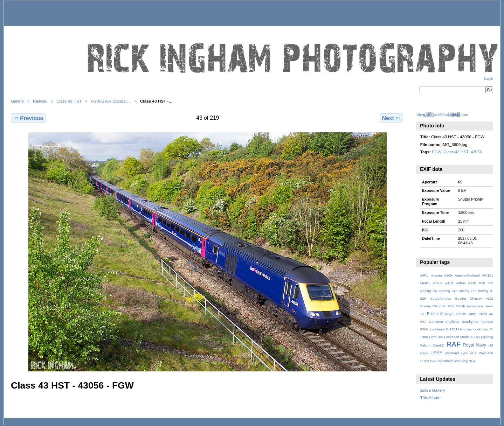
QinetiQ (438, 345)
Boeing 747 (448, 291)
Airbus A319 (443, 283)
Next (391, 118)
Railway (40, 101)
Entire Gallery (433, 390)
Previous (28, 118)
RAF (454, 344)
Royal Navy (474, 345)
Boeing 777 (467, 291)
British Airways (440, 314)
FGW (437, 152)
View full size (428, 115)
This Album (430, 397)
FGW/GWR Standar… (111, 101)
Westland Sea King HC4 (457, 361)
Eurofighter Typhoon (477, 322)
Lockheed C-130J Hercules (451, 329)
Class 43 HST (69, 101)
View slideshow (454, 115)
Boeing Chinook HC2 (474, 298)
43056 (477, 152)
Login (489, 79)
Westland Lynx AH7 (460, 353)
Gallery (17, 101)
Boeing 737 (429, 291)
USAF (436, 353)
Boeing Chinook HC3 (437, 306)
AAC (424, 275)
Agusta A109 (442, 275)
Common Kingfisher (444, 322)
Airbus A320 (466, 283)
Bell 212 (486, 283)
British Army (466, 314)
